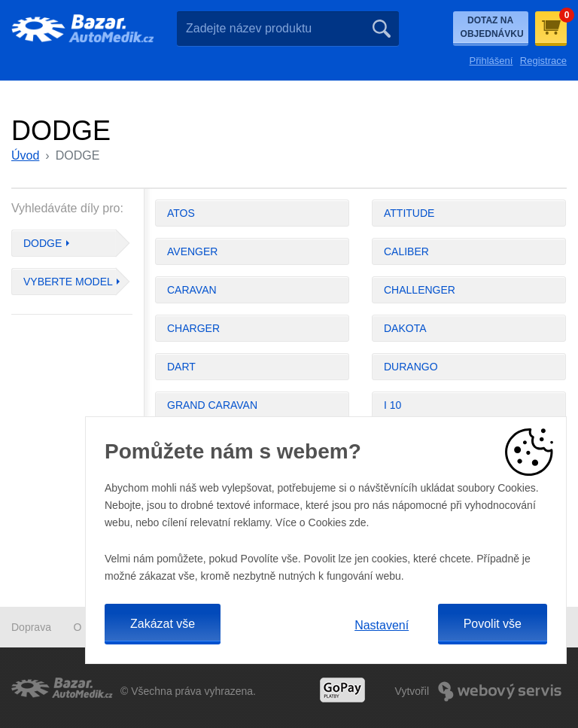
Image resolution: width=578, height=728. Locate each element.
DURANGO (411, 367)
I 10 (392, 405)
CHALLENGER (420, 290)
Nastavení (382, 625)
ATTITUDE (409, 213)
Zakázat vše (163, 624)
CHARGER (193, 328)
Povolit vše (493, 624)
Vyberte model (68, 282)
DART (181, 367)
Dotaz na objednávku (492, 27)
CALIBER (406, 251)
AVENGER (192, 251)
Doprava (31, 627)
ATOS (181, 213)
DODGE (43, 243)
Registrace (543, 61)
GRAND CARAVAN (212, 405)
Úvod (25, 155)
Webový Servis (500, 691)
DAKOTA (405, 328)
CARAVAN (192, 290)
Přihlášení (491, 61)
